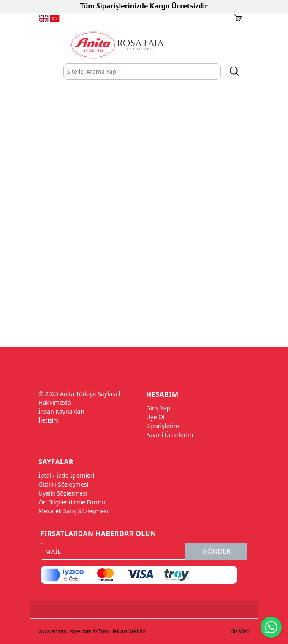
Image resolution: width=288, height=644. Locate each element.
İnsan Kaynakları (61, 411)
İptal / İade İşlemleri (66, 476)
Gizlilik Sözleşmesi (63, 484)
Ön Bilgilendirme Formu (72, 502)
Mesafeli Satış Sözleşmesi (73, 511)
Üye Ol (155, 417)
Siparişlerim (163, 426)
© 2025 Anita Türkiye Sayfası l (79, 394)
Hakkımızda (55, 403)
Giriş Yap (158, 408)
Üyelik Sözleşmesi (63, 493)
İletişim (49, 420)
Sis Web (240, 631)
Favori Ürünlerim (170, 435)
